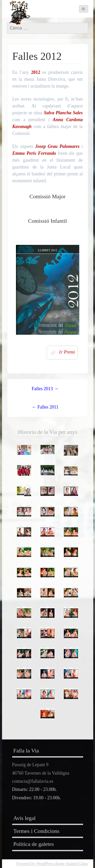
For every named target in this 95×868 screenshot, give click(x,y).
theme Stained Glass (71, 864)
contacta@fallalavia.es (33, 781)
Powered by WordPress (35, 864)
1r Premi (67, 352)
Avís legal (25, 818)
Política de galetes (34, 844)
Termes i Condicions (36, 831)
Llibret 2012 (47, 250)
